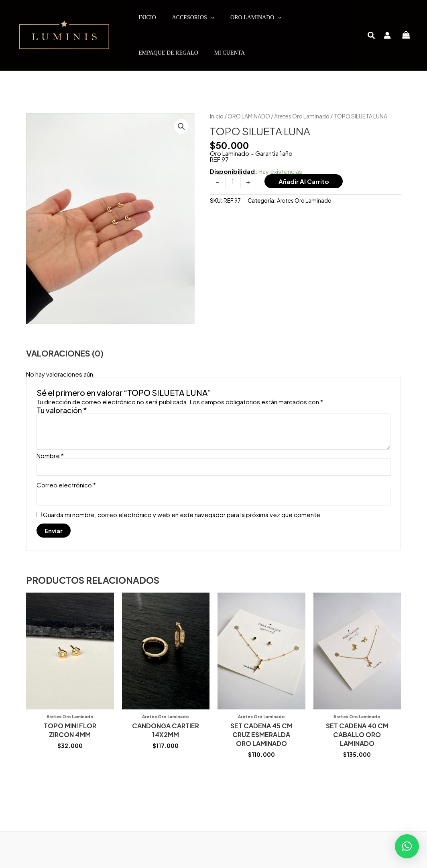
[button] (372, 36)
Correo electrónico (66, 485)
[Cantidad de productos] (233, 181)
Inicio (217, 116)
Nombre (50, 455)
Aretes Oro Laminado (302, 116)
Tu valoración (62, 410)
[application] (211, 18)
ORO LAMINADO (249, 116)
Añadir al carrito (304, 181)
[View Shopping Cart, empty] (406, 36)
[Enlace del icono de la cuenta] (387, 35)
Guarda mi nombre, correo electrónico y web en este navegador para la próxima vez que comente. (183, 514)
